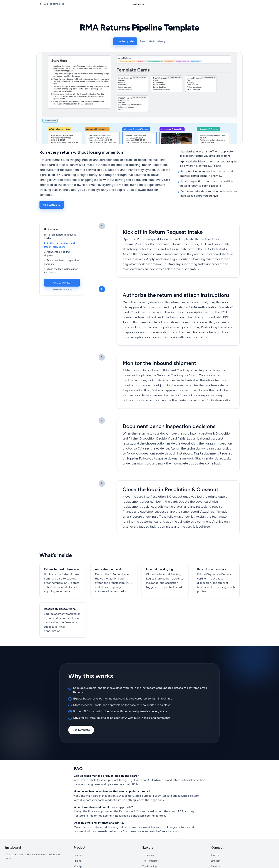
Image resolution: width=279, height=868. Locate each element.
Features (79, 855)
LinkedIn (216, 861)
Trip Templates (150, 861)
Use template (125, 41)
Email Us (216, 866)
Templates (148, 855)
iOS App (78, 866)
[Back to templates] (52, 4)
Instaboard (139, 4)
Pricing (78, 861)
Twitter (215, 855)
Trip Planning (150, 866)
